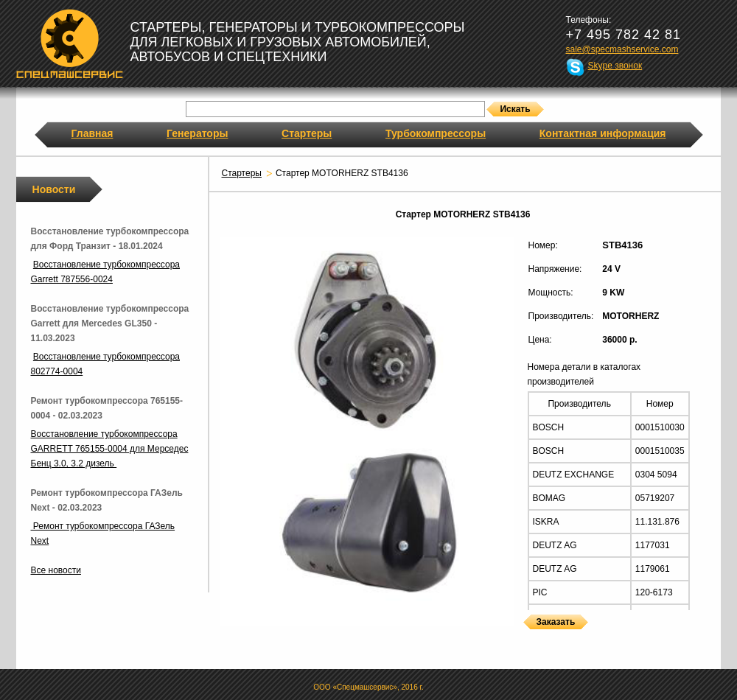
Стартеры (307, 133)
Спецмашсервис (70, 43)
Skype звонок (615, 66)
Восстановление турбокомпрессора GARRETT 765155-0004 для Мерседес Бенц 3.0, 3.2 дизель (110, 449)
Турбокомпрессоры (436, 133)
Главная (92, 133)
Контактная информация (603, 133)
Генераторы (197, 133)
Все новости (56, 570)
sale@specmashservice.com (622, 49)
